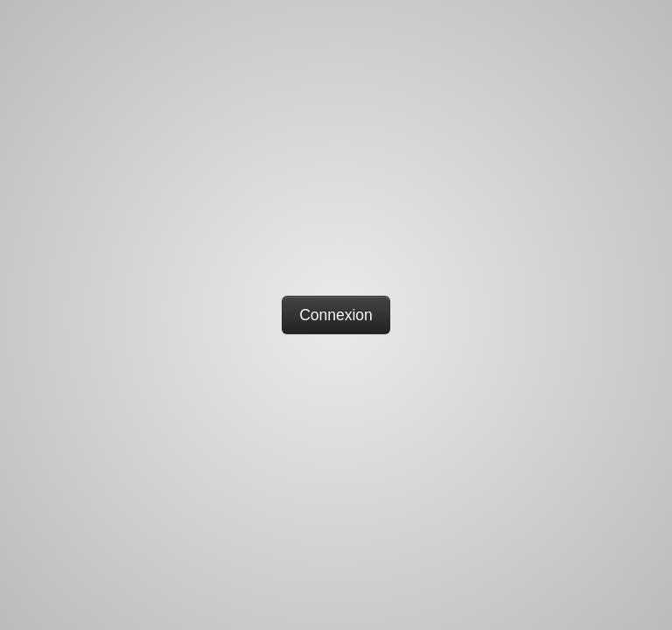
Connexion (336, 315)
